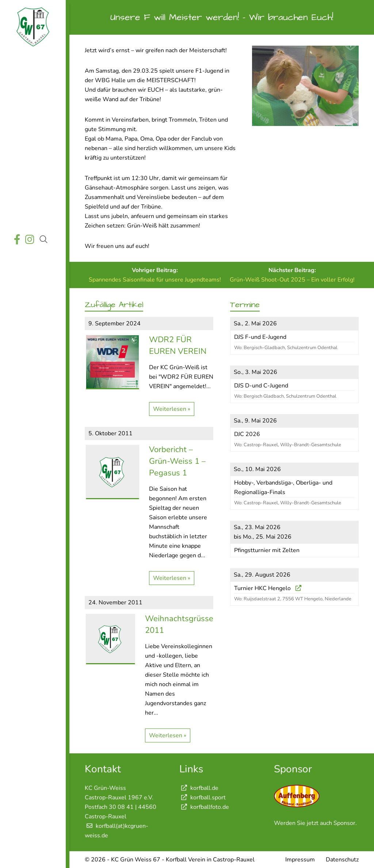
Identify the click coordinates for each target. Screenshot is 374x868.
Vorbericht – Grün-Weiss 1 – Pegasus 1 (177, 461)
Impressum (300, 860)
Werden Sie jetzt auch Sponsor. (315, 823)
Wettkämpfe (32, 96)
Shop (32, 216)
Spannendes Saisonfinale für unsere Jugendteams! (155, 280)
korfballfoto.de (204, 807)
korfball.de (199, 788)
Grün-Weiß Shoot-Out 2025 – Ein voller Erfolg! (292, 280)
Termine (32, 113)
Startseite (32, 62)
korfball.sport (203, 798)
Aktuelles (32, 79)
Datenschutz (342, 860)
